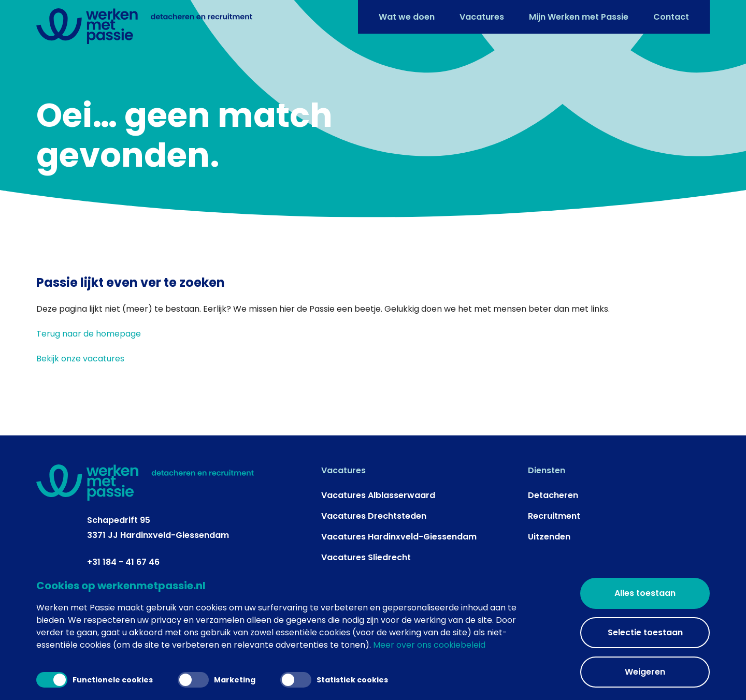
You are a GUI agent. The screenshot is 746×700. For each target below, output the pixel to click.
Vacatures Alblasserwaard (378, 495)
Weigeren (645, 672)
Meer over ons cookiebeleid (429, 645)
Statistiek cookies (334, 680)
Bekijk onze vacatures (80, 359)
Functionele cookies (95, 680)
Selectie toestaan (645, 632)
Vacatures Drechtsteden (374, 516)
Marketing (217, 680)
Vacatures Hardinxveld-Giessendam (399, 537)
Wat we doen (407, 17)
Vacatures (482, 17)
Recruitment (554, 516)
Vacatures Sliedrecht (366, 557)
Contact (671, 17)
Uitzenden (549, 537)
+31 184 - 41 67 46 (123, 562)
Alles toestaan (645, 593)
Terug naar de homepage (89, 334)
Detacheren (553, 495)
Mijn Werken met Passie (579, 17)
